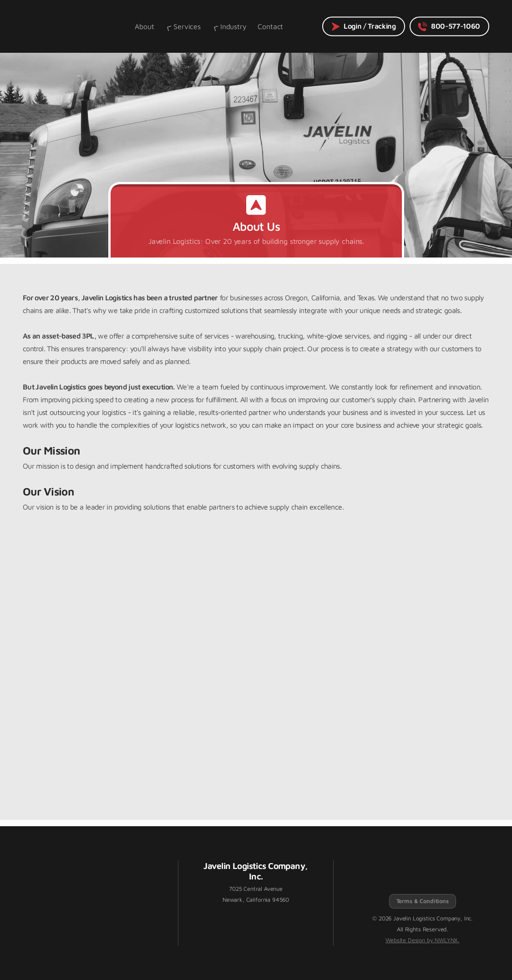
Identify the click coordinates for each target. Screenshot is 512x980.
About (144, 26)
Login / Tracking (363, 27)
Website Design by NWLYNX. (422, 940)
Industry (229, 26)
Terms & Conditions (423, 901)
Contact (270, 26)
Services (183, 26)
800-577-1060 (449, 27)
